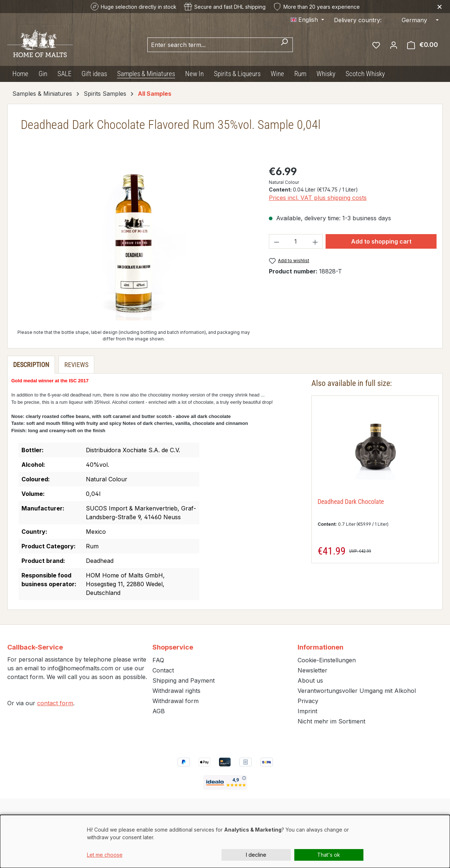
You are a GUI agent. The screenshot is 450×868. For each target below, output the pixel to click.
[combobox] (212, 45)
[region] (134, 242)
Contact (163, 670)
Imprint (307, 711)
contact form (55, 703)
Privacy (308, 701)
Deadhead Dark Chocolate (351, 502)
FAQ (158, 660)
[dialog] (225, 841)
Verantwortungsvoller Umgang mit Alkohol (357, 691)
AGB (159, 711)
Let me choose (105, 855)
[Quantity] (296, 241)
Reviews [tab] (76, 365)
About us (310, 680)
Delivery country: (358, 20)
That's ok (329, 855)
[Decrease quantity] (276, 241)
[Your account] (394, 45)
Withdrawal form (176, 701)
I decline (256, 855)
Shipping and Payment (184, 680)
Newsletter (312, 670)
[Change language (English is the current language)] (307, 20)
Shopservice (173, 647)
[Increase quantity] (315, 241)
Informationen (320, 647)
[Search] (284, 45)
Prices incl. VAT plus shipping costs (318, 198)
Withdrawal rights (176, 691)
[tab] (31, 365)
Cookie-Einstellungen (327, 660)
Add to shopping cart (381, 241)
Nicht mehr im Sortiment (331, 721)
